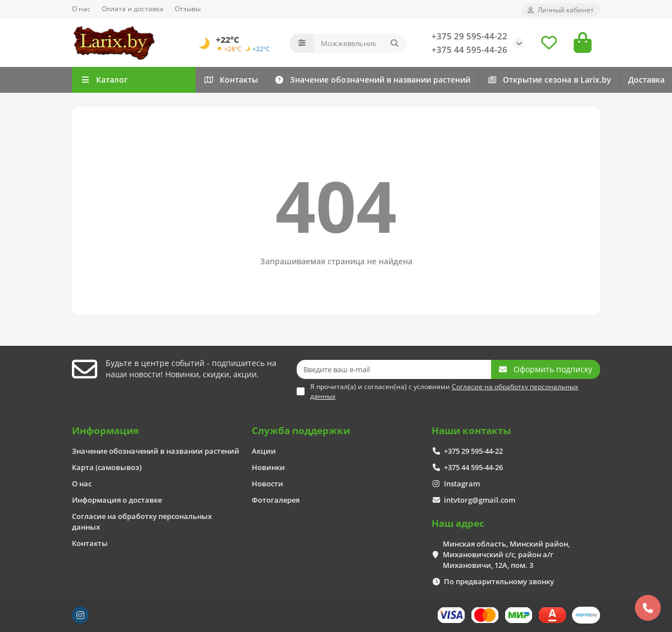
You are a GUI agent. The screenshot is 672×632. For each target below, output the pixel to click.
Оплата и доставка (133, 8)
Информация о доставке (117, 500)
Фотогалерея (276, 500)
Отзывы (188, 8)
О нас (81, 8)
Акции (264, 451)
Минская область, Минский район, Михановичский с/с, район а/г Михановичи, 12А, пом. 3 (506, 554)
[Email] (394, 369)
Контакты (255, 80)
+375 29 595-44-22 (469, 36)
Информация (105, 430)
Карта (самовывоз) (107, 467)
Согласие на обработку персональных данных (142, 522)
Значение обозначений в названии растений (442, 80)
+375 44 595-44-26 (469, 50)
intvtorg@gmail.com (480, 500)
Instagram (462, 484)
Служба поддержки (301, 430)
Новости (267, 484)
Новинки (268, 467)
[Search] (360, 43)
